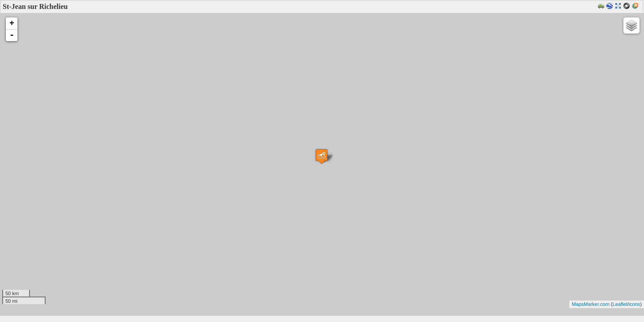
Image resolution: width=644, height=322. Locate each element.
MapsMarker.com (590, 304)
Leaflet (620, 304)
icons (635, 304)
